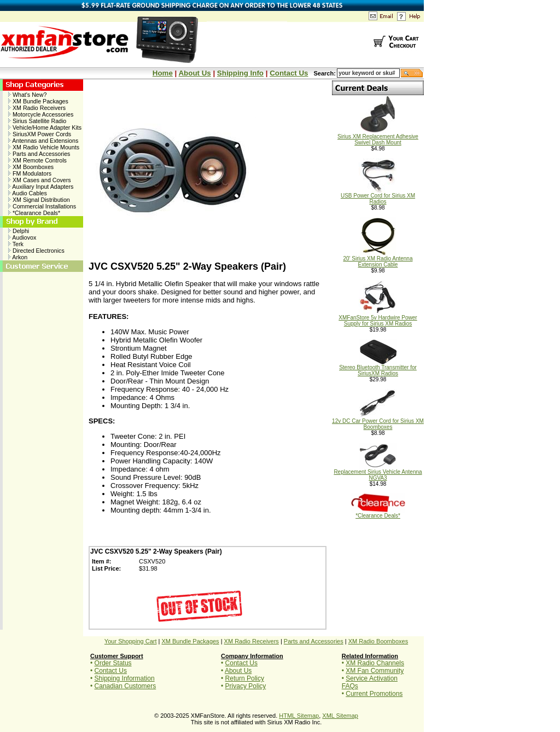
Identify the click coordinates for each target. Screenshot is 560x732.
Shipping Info (240, 73)
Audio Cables (28, 193)
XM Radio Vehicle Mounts (44, 147)
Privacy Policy (246, 686)
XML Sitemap (340, 716)
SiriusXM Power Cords (40, 134)
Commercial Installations (42, 206)
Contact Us (289, 73)
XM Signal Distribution (39, 200)
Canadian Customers (126, 686)
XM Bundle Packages (38, 101)
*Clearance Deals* (34, 213)
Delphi (19, 231)
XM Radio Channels (375, 663)
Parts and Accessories (39, 154)
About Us (194, 73)
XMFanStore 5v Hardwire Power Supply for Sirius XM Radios (378, 318)
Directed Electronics (36, 251)
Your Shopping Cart (131, 641)
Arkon (18, 257)
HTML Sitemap (299, 716)
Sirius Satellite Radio (37, 121)
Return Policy (245, 678)
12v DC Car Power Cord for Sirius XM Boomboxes (378, 422)
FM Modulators (30, 173)
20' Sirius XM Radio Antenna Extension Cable (378, 259)
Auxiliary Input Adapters (41, 187)
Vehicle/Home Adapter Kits (45, 127)
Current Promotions (374, 694)
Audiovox (22, 237)
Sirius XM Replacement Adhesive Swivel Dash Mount (378, 137)
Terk (16, 244)
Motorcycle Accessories (41, 114)
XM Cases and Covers (40, 180)
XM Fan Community (375, 671)
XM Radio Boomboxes (378, 641)
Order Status (113, 663)
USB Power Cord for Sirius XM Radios (378, 196)
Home (163, 73)
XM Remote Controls (37, 160)
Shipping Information (125, 678)
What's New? (27, 95)
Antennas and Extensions (43, 141)
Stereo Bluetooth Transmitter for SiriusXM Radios (378, 368)
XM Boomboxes (31, 167)
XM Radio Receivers (37, 108)
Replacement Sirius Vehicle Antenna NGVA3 (378, 472)
